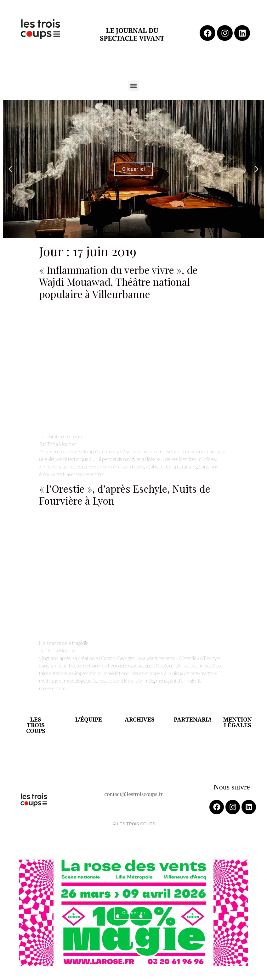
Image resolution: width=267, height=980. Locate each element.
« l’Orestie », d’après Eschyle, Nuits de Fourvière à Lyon (125, 494)
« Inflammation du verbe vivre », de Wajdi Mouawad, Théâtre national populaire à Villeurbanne (118, 282)
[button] (134, 86)
